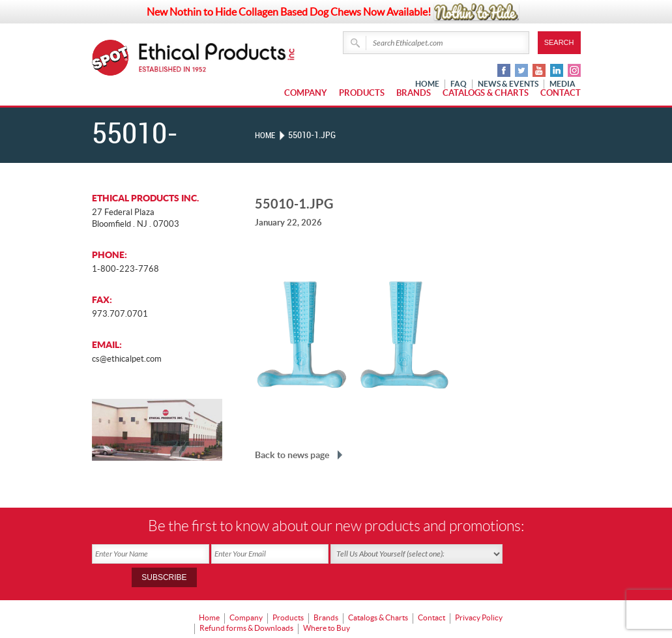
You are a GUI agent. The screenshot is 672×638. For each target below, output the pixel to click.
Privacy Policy (479, 593)
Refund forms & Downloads (246, 602)
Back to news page (292, 455)
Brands (414, 93)
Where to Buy (327, 602)
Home (266, 135)
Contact (561, 93)
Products (362, 93)
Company (306, 93)
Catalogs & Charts (486, 93)
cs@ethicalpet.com (127, 359)
